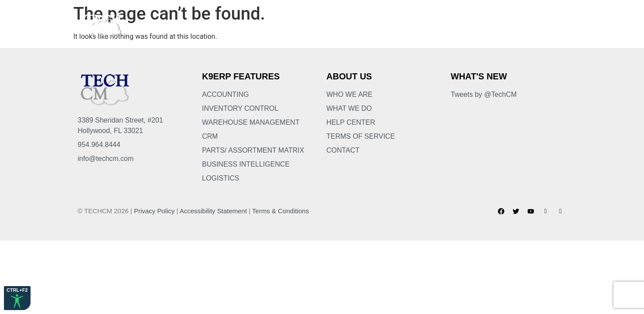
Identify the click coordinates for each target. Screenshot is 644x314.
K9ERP (291, 26)
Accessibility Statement (213, 211)
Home (221, 26)
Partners (465, 26)
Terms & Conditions (281, 211)
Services (418, 26)
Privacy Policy (154, 211)
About (255, 26)
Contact (544, 26)
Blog (505, 26)
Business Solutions (352, 26)
